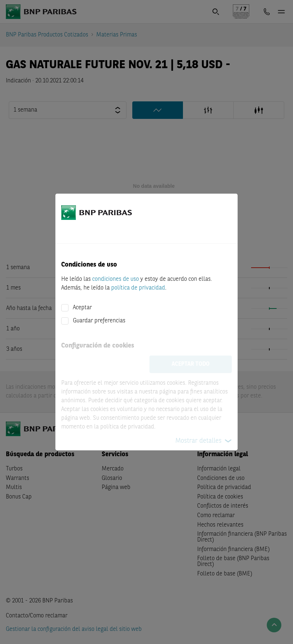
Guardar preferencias (99, 321)
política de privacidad (138, 288)
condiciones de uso (116, 279)
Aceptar (82, 308)
